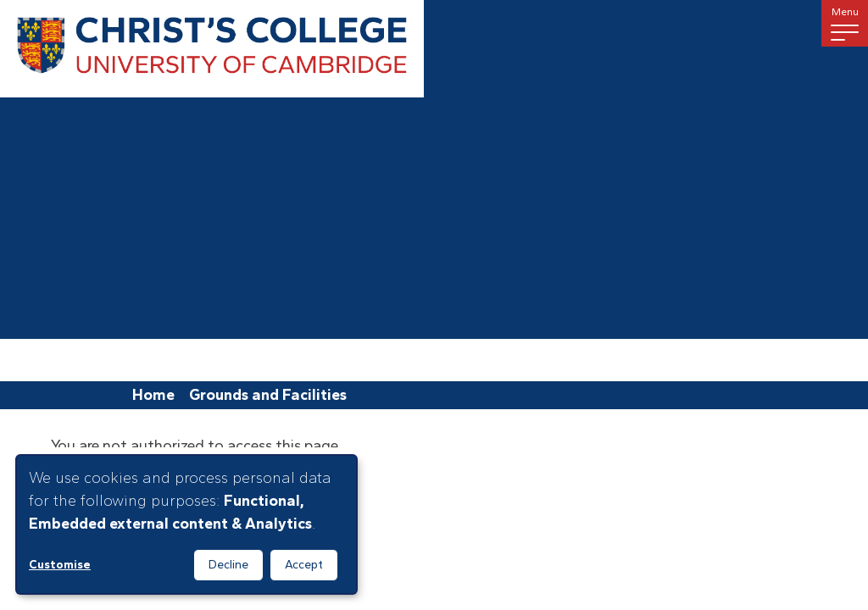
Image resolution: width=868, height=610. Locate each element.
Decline (228, 565)
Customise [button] (60, 565)
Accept (304, 565)
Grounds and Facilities (268, 395)
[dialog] (186, 524)
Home (153, 395)
